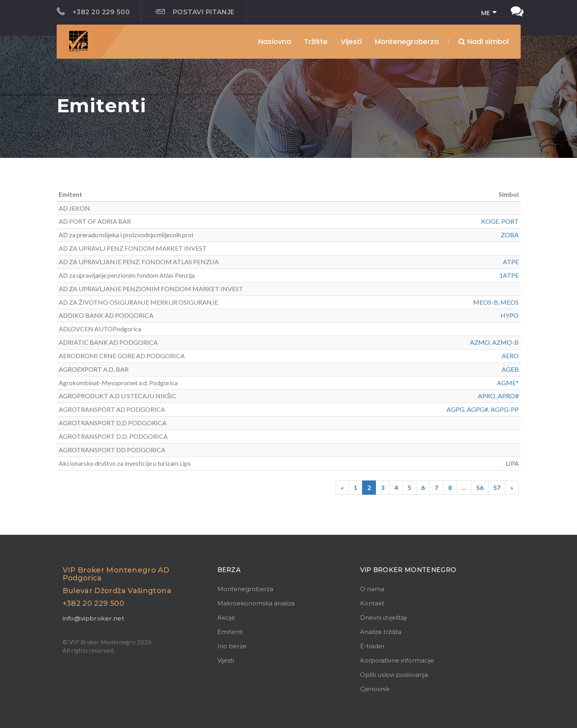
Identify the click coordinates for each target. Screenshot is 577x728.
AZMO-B (505, 342)
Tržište (316, 41)
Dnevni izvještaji (383, 618)
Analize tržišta (381, 632)
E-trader (372, 646)
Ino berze (232, 646)
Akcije (226, 618)
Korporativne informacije (397, 660)
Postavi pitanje (195, 12)
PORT (510, 221)
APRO (487, 396)
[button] (486, 13)
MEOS (510, 302)
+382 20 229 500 (93, 12)
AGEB (510, 369)
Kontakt (372, 603)
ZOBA (510, 235)
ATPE (511, 262)
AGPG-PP (505, 409)
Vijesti (351, 41)
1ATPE (509, 275)
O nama (372, 589)
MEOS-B (486, 302)
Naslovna (275, 41)
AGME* (508, 383)
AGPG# (477, 409)
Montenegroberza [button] (407, 41)
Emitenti (230, 632)
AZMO (480, 342)
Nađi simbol (484, 41)
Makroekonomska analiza (256, 603)
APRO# (508, 396)
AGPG (455, 409)
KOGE (490, 221)
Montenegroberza (245, 589)
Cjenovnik (375, 689)
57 (497, 487)
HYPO (510, 315)
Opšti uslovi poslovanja (394, 675)
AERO (510, 356)
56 (480, 487)
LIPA (512, 463)
